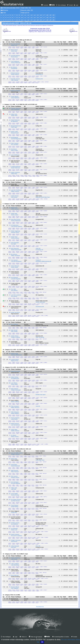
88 (10, 534)
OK (42, 642)
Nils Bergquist (15, 137)
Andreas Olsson (15, 232)
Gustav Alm (14, 512)
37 (10, 260)
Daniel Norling (15, 507)
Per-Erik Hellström (16, 483)
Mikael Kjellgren (15, 413)
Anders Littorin (15, 215)
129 (9, 324)
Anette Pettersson (16, 168)
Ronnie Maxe (14, 57)
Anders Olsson (15, 336)
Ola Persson (14, 541)
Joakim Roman (15, 196)
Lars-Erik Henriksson (16, 261)
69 (10, 254)
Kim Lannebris (15, 145)
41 (10, 243)
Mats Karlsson (15, 389)
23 (10, 155)
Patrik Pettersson (15, 120)
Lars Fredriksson (15, 155)
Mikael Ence (14, 45)
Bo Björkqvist (14, 121)
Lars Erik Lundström (16, 295)
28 (10, 149)
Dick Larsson (14, 476)
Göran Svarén (15, 267)
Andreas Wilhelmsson (17, 355)
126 (9, 459)
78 (10, 225)
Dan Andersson (15, 575)
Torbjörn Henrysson (16, 540)
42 (10, 126)
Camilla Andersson (16, 167)
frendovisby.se (39, 74)
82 (10, 289)
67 (10, 266)
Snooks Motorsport (40, 302)
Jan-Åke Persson (15, 501)
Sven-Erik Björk (15, 243)
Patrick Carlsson (15, 534)
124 (9, 377)
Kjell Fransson (15, 470)
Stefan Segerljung (16, 231)
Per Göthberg (14, 324)
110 (9, 499)
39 (10, 172)
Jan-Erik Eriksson (15, 56)
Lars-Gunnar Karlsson (17, 226)
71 (10, 435)
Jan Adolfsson (15, 524)
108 (9, 278)
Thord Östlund (15, 505)
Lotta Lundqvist (15, 564)
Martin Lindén (14, 132)
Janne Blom (14, 465)
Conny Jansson (15, 209)
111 (9, 529)
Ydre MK (38, 406)
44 (10, 237)
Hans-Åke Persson (16, 219)
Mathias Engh (15, 354)
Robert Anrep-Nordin (16, 250)
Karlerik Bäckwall (15, 466)
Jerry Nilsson (14, 290)
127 (9, 470)
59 (10, 108)
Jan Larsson (14, 296)
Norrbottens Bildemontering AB (43, 261)
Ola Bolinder (14, 68)
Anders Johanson (15, 172)
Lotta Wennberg (15, 565)
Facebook (45, 5)
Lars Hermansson (16, 425)
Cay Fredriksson (15, 61)
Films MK (38, 546)
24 (10, 120)
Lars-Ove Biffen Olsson (17, 453)
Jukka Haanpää (15, 546)
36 (10, 424)
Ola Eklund (14, 149)
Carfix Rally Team (40, 460)
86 (10, 219)
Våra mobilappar (61, 5)
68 (10, 354)
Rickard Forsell (15, 133)
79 (10, 389)
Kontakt (70, 5)
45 (10, 114)
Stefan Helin (14, 214)
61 (10, 429)
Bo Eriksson (14, 67)
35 (10, 540)
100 (9, 383)
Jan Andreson (15, 278)
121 (9, 336)
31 (10, 97)
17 (10, 61)
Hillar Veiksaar (15, 80)
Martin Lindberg (15, 402)
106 (9, 453)
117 (9, 214)
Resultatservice (40, 607)
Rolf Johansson (15, 248)
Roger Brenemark (16, 371)
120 (9, 494)
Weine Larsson (15, 437)
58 (10, 312)
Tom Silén (14, 289)
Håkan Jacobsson (16, 256)
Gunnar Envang (15, 495)
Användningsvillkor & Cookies (61, 637)
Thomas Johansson (16, 108)
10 (10, 67)
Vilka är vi (23, 637)
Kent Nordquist (15, 482)
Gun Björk (14, 244)
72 (10, 575)
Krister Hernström (16, 312)
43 (10, 132)
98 (10, 406)
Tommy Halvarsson (16, 221)
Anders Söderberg (16, 558)
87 (10, 412)
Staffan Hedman (15, 431)
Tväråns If (38, 260)
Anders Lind (14, 530)
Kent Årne (14, 547)
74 (10, 418)
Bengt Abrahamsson (16, 126)
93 (10, 482)
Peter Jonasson (15, 406)
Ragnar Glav (14, 208)
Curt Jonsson (14, 260)
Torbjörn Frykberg (16, 337)
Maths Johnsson (15, 407)
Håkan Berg (14, 174)
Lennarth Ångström (16, 279)
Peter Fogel (14, 127)
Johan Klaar (14, 51)
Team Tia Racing (40, 337)
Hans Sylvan (14, 197)
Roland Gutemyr (15, 73)
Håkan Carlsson (15, 191)
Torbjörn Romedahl (16, 390)
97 (10, 488)
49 (10, 359)
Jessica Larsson (15, 478)
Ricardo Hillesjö (15, 587)
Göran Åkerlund (15, 266)
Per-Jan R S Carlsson (17, 536)
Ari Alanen (14, 435)
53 (10, 231)
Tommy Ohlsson (15, 238)
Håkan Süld (14, 488)
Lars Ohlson (14, 383)
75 (10, 587)
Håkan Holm (14, 114)
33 (10, 137)
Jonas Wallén (14, 494)
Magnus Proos (15, 361)
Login (76, 5)
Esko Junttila (14, 331)
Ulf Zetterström (15, 225)
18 (10, 50)
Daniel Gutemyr (15, 74)
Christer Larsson (15, 523)
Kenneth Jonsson (15, 79)
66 (10, 371)
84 (10, 208)
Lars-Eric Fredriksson (16, 190)
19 (10, 143)
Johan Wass (14, 429)
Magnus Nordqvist (16, 91)
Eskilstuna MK (39, 79)
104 (9, 523)
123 (9, 465)
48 (10, 248)
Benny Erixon (14, 50)
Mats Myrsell (14, 330)
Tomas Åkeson (15, 97)
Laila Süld (14, 489)
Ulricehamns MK (40, 307)
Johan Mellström (15, 98)
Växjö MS (38, 248)
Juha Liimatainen (15, 110)
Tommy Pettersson (16, 63)
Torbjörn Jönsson (15, 454)
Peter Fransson (15, 472)
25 (10, 44)
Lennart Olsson (15, 359)
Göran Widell (14, 384)
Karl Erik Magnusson (16, 139)
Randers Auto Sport (41, 395)
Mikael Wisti (14, 459)
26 (10, 56)
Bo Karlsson (14, 254)
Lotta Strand (14, 559)
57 (10, 295)
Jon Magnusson (15, 378)
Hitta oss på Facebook (36, 637)
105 (9, 546)
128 (9, 330)
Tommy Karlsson (15, 418)
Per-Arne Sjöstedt (16, 44)
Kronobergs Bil (39, 250)
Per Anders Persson (16, 499)
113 (9, 558)
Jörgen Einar (14, 237)
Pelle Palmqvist (15, 412)
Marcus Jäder (14, 150)
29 (10, 190)
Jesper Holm (14, 116)
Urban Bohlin (14, 419)
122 (9, 476)
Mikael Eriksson (15, 424)
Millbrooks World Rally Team (43, 197)
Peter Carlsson (15, 143)
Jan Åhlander (14, 529)
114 (9, 505)
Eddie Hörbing (15, 377)
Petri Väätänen (15, 588)
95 (10, 564)
